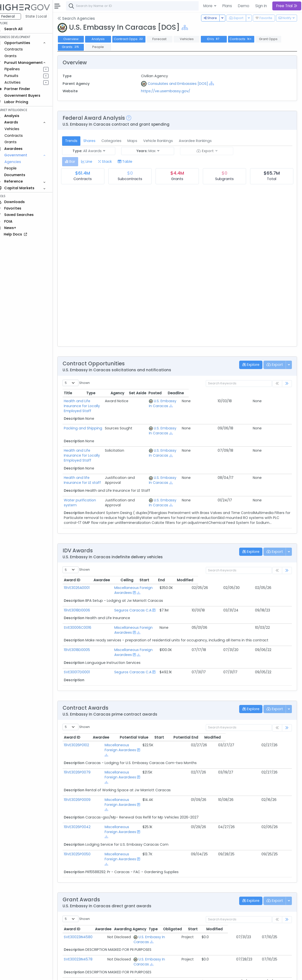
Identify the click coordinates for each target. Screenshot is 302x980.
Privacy (118, 973)
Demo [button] (244, 6)
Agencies (20, 162)
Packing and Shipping (90, 423)
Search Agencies (83, 18)
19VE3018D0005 (84, 635)
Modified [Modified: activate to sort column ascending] (273, 575)
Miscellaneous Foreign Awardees (135, 583)
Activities (19, 82)
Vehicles (19, 129)
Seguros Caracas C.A (125, 600)
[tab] (77, 162)
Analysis (105, 39)
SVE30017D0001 (84, 652)
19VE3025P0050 (84, 795)
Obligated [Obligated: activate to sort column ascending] (225, 860)
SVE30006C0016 (84, 618)
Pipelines (19, 69)
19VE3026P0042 (84, 777)
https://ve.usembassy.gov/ (170, 91)
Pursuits (18, 76)
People (17, 168)
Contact (87, 973)
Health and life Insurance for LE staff (103, 468)
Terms (103, 973)
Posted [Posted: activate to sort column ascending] (258, 393)
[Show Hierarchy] (192, 28)
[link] (287, 384)
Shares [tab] (96, 141)
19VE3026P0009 (84, 760)
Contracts (21, 49)
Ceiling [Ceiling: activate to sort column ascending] (199, 575)
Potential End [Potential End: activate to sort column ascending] (246, 718)
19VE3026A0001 (84, 583)
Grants (17, 56)
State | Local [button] (43, 16)
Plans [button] (227, 6)
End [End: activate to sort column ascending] (244, 575)
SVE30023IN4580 (85, 868)
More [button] (208, 6)
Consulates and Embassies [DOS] (183, 84)
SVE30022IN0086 (85, 937)
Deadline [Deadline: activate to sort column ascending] (279, 393)
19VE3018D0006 (84, 600)
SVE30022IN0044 (85, 920)
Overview (78, 39)
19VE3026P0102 (83, 725)
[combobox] (147, 6)
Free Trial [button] (287, 6)
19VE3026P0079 (84, 743)
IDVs (221, 39)
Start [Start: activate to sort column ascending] (221, 575)
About (71, 973)
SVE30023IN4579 (85, 902)
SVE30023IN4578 (85, 885)
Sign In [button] (261, 6)
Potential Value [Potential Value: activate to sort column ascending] (190, 718)
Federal (15, 16)
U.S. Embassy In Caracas (165, 868)
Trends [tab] (78, 141)
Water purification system (94, 490)
